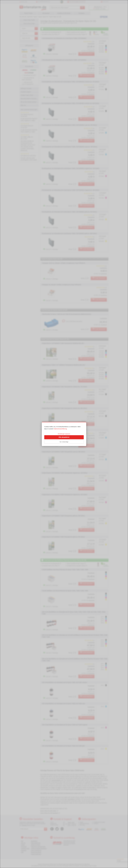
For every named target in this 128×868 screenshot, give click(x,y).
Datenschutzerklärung (60, 429)
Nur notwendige (64, 442)
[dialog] (64, 434)
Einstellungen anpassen (64, 434)
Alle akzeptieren (64, 437)
